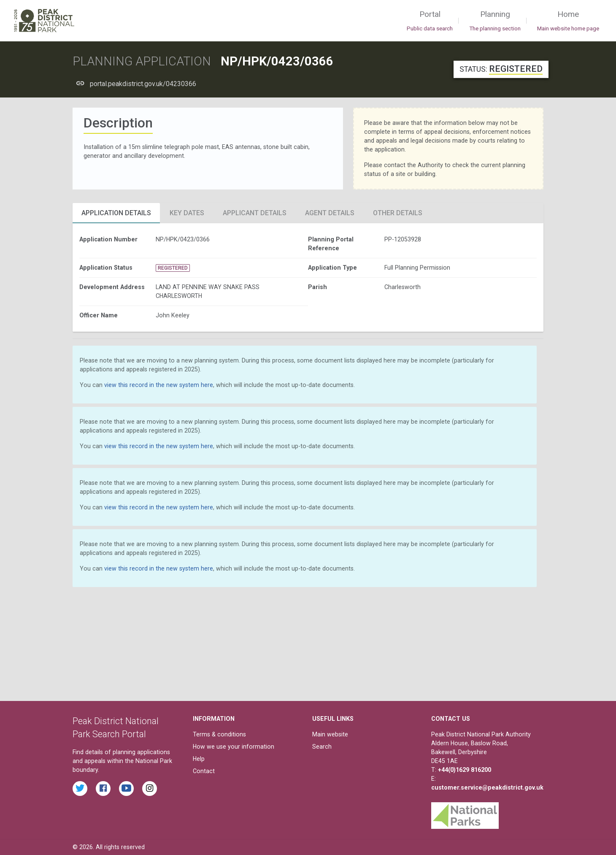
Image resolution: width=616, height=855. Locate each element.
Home (568, 21)
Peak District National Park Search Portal (116, 728)
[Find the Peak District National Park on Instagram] (150, 789)
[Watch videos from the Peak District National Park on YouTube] (126, 789)
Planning (495, 21)
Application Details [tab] (116, 213)
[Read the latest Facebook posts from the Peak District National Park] (103, 789)
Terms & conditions (219, 734)
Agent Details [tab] (330, 213)
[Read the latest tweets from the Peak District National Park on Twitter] (80, 789)
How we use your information (234, 747)
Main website (330, 734)
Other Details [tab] (398, 213)
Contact (204, 771)
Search (322, 747)
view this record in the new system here (159, 385)
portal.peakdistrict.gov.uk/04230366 (143, 84)
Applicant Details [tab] (255, 213)
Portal (430, 21)
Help (199, 759)
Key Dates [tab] (187, 213)
